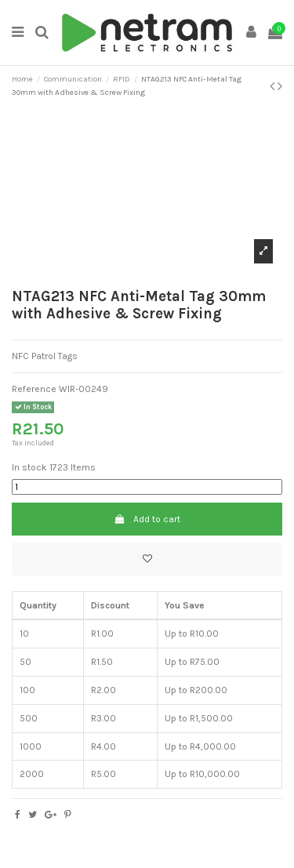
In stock (29, 467)
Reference (34, 389)
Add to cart (147, 519)
